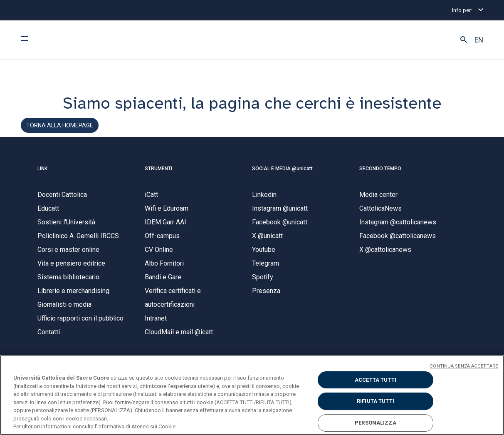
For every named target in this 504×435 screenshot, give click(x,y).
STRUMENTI (158, 169)
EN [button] (479, 40)
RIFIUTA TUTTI (376, 401)
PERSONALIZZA (376, 423)
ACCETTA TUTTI (376, 380)
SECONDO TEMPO (380, 169)
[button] (464, 40)
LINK (42, 169)
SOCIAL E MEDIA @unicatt (282, 169)
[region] (252, 395)
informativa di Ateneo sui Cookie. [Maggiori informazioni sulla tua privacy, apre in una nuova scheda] (137, 426)
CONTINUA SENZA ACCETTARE (464, 366)
